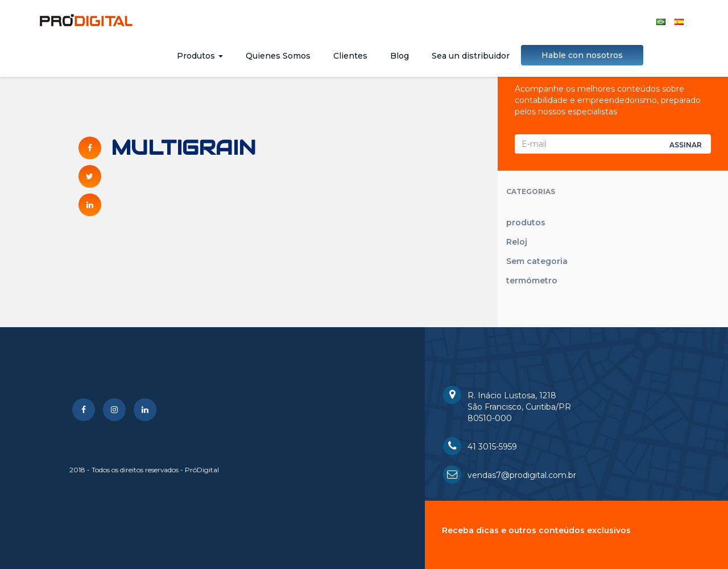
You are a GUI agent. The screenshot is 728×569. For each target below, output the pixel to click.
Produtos (200, 56)
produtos (526, 222)
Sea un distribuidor (471, 56)
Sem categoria (537, 261)
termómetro (532, 281)
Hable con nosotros (582, 55)
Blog (400, 56)
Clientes (350, 56)
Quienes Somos (278, 56)
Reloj (517, 242)
